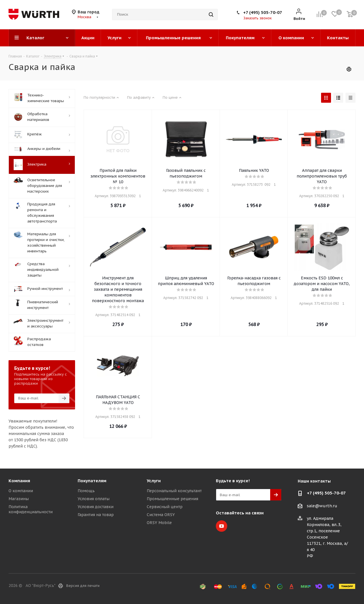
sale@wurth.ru (322, 506)
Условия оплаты (94, 499)
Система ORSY (161, 515)
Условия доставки (96, 507)
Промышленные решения (172, 499)
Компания (19, 481)
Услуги (154, 481)
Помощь (86, 491)
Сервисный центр (165, 507)
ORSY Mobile (159, 523)
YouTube (222, 526)
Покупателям (92, 481)
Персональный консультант (174, 491)
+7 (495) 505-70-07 (263, 12)
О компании (21, 491)
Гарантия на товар (96, 515)
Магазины (19, 499)
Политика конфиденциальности (31, 509)
